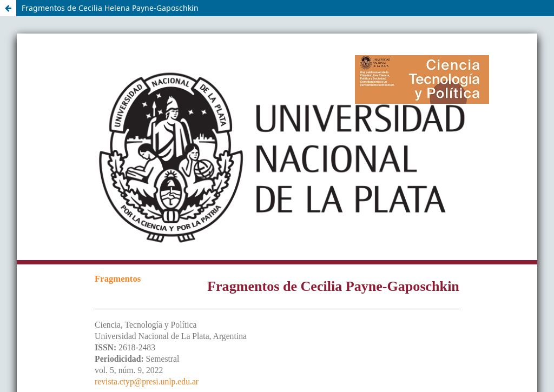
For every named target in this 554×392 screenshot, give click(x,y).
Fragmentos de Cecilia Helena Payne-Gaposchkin (110, 8)
